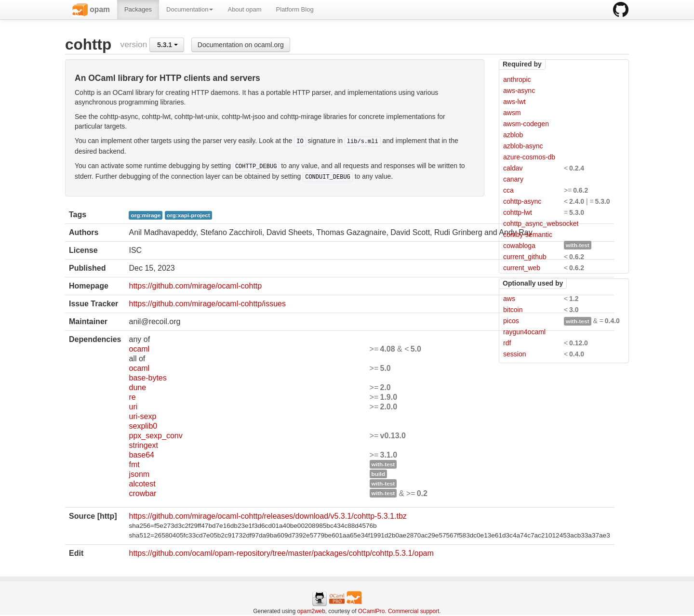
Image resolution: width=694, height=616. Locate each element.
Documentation (190, 9)
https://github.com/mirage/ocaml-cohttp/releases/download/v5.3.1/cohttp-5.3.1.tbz (267, 516)
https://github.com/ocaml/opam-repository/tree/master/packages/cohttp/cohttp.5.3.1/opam (281, 553)
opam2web (311, 611)
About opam (244, 9)
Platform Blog (295, 9)
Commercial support (414, 611)
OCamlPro (372, 611)
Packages (138, 9)
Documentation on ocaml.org (241, 45)
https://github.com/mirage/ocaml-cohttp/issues (207, 304)
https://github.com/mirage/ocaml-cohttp (195, 286)
